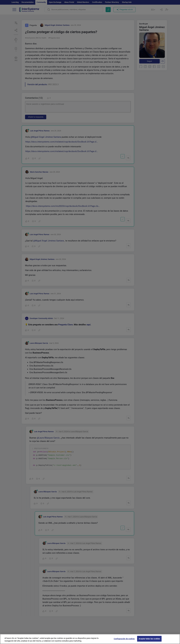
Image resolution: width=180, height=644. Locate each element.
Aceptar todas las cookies (149, 641)
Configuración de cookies (124, 641)
